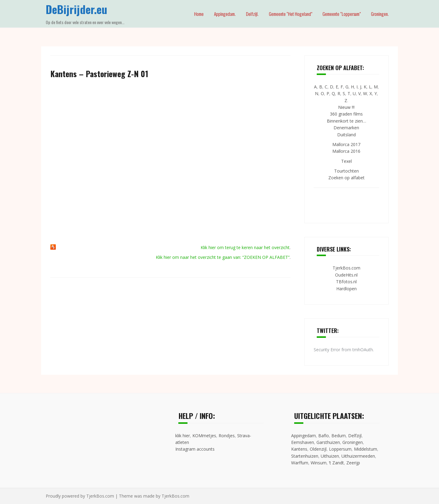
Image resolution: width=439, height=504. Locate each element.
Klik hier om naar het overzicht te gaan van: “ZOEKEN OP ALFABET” (223, 257)
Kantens (299, 449)
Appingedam (303, 436)
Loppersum (340, 449)
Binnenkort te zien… (346, 121)
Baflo (324, 436)
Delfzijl (355, 436)
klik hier (183, 436)
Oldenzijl (318, 449)
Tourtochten (346, 171)
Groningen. (380, 14)
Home (199, 14)
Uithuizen (330, 456)
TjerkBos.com (346, 268)
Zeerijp (353, 463)
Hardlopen (346, 289)
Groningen (353, 442)
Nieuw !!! (346, 107)
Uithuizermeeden (358, 456)
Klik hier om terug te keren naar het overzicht (245, 247)
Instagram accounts (195, 449)
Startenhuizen (305, 456)
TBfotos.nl (346, 282)
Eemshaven (303, 442)
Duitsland (346, 135)
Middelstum (366, 449)
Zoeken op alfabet (346, 178)
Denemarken (346, 128)
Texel (346, 161)
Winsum (319, 463)
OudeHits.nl (346, 275)
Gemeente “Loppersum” (342, 14)
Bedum (339, 436)
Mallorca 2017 (346, 144)
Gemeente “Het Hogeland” (291, 14)
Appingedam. (225, 14)
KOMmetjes (204, 436)
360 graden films (346, 114)
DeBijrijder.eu (77, 9)
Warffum (300, 463)
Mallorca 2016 (346, 151)
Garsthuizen (328, 442)
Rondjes (227, 436)
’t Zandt (336, 463)
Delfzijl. (252, 14)
